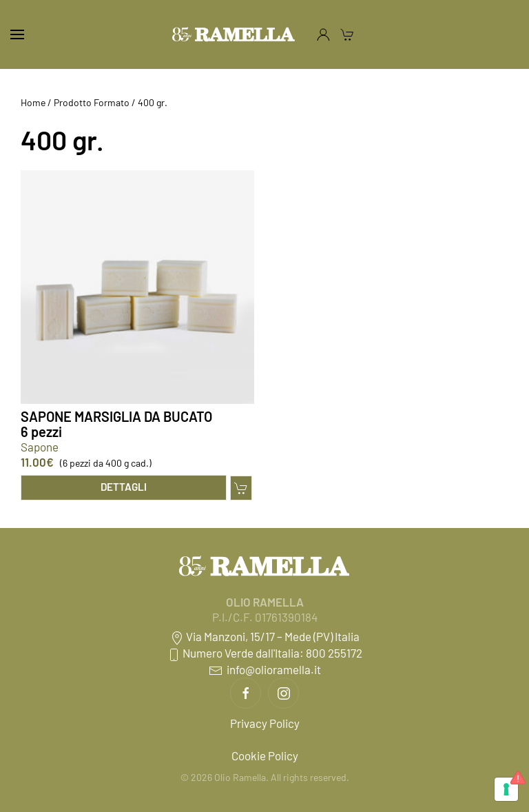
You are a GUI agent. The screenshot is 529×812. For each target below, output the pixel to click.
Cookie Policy (265, 755)
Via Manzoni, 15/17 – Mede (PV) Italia (265, 636)
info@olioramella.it (265, 669)
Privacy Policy (265, 723)
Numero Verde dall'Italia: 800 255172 (264, 653)
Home (33, 102)
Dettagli (124, 487)
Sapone (40, 447)
